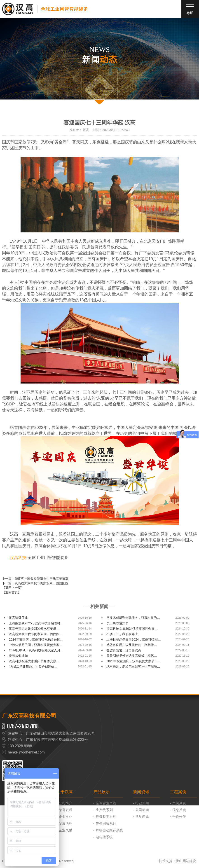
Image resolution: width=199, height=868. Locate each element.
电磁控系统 (104, 837)
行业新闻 (142, 803)
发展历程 (66, 823)
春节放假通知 (18, 656)
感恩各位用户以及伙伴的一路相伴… (132, 645)
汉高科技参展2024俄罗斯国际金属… (132, 629)
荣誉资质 (66, 810)
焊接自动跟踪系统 (109, 830)
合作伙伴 (179, 817)
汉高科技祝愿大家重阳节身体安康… (34, 661)
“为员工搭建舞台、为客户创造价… (33, 667)
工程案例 (178, 792)
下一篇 (35, 583)
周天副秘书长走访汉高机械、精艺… (132, 656)
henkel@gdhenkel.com (26, 752)
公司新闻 (142, 810)
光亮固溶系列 (106, 823)
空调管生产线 (106, 803)
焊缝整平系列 (106, 817)
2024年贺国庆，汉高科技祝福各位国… (36, 639)
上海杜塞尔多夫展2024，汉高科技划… (134, 639)
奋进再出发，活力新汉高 (124, 650)
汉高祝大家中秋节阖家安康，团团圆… (36, 634)
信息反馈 (179, 810)
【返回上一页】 (13, 588)
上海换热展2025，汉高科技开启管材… (36, 623)
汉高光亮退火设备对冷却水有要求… (34, 629)
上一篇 (35, 579)
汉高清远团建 (18, 618)
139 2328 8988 (20, 746)
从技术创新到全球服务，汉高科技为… (133, 618)
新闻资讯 (141, 792)
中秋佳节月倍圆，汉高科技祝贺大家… (36, 645)
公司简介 (66, 803)
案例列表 (179, 803)
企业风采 (66, 830)
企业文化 (66, 817)
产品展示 (102, 792)
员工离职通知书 (117, 623)
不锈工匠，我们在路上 (122, 634)
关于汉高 (65, 792)
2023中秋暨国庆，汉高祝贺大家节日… (134, 661)
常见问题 (142, 817)
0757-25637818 (23, 726)
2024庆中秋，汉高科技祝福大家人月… (36, 650)
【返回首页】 (12, 592)
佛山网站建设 (186, 861)
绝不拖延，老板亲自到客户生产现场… (133, 667)
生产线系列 (104, 810)
